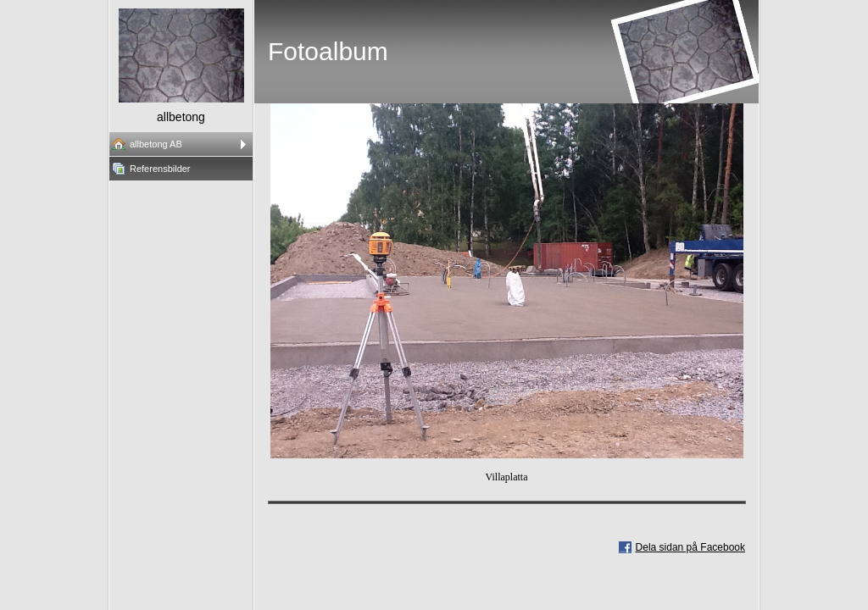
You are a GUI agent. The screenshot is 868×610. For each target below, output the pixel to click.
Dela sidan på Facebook (690, 547)
